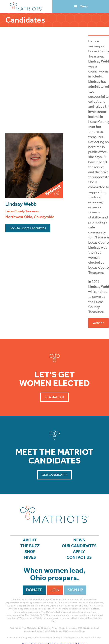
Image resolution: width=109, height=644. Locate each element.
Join (55, 590)
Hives (30, 557)
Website (98, 323)
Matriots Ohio (26, 6)
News (79, 540)
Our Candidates (55, 475)
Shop (30, 552)
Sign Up (75, 590)
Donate (34, 590)
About (30, 540)
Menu (84, 6)
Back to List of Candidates (28, 228)
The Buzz (30, 546)
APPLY (79, 552)
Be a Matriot (55, 397)
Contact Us (79, 557)
